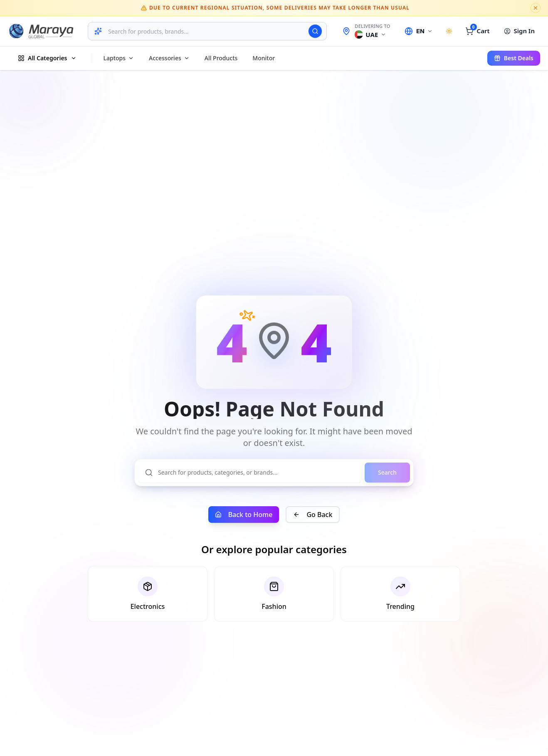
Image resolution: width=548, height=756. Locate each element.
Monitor (264, 58)
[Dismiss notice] (536, 8)
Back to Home (244, 515)
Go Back (313, 515)
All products (221, 58)
